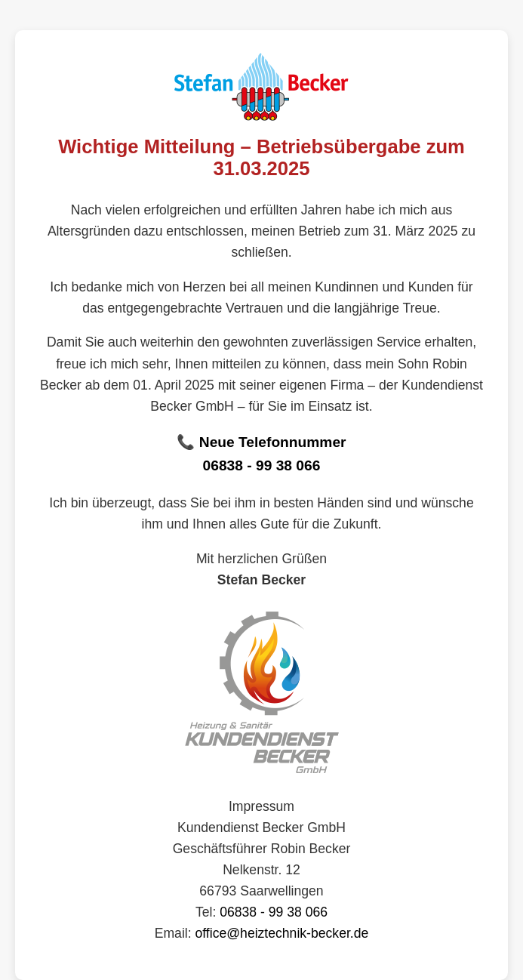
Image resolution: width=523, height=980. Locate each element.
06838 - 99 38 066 (262, 465)
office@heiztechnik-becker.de (282, 933)
